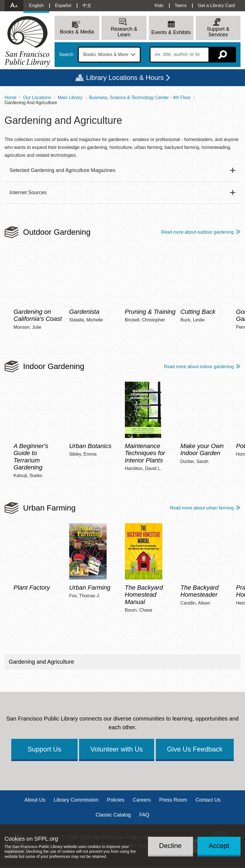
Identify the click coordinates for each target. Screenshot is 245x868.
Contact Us (208, 800)
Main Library (70, 98)
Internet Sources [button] (28, 193)
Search (66, 55)
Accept (219, 846)
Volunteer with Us (117, 749)
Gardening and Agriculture (41, 662)
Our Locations (37, 98)
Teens (181, 5)
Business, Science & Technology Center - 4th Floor (140, 98)
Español (63, 5)
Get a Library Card (216, 5)
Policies (116, 800)
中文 (87, 5)
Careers (142, 800)
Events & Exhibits (171, 32)
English (36, 5)
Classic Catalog (113, 815)
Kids (159, 5)
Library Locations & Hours (125, 78)
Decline (170, 846)
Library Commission (76, 800)
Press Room (173, 800)
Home (11, 98)
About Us (35, 800)
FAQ (144, 815)
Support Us (44, 749)
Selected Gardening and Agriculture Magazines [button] (62, 170)
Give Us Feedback (195, 749)
